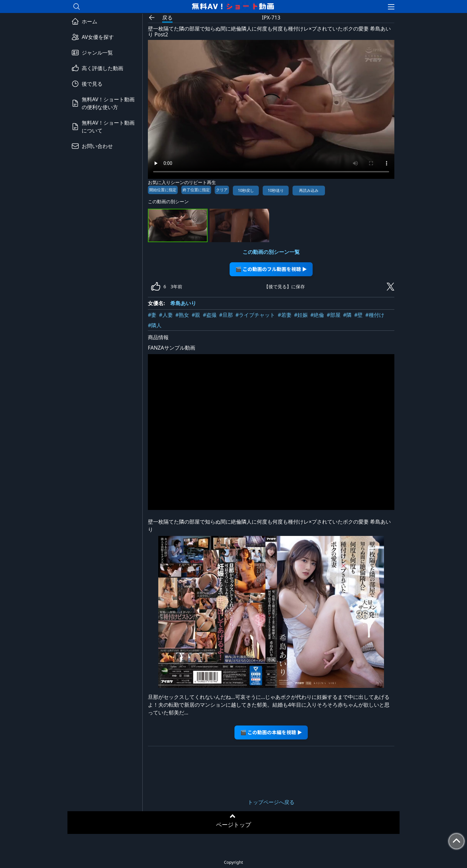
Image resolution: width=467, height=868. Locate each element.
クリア (222, 190)
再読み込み (309, 190)
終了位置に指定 (196, 190)
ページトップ (233, 825)
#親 (196, 315)
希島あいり (183, 303)
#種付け (375, 315)
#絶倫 (317, 315)
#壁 (358, 315)
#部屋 (333, 315)
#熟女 (182, 315)
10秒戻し (246, 190)
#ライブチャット (255, 315)
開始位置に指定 (163, 190)
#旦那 (226, 315)
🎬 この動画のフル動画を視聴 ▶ (271, 269)
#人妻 (166, 315)
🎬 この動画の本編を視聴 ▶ (271, 732)
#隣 (347, 315)
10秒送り (276, 190)
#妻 (152, 315)
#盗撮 (210, 315)
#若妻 (284, 315)
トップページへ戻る (271, 802)
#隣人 (155, 325)
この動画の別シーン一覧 (271, 252)
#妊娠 (301, 315)
